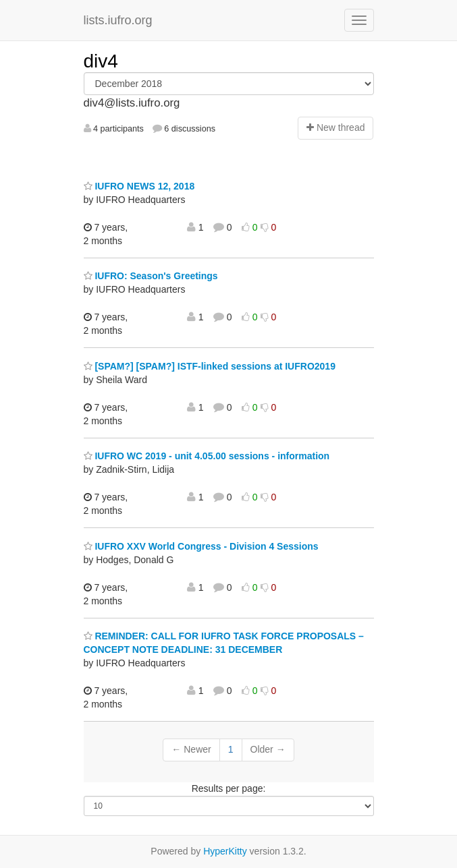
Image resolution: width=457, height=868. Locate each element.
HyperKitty (225, 851)
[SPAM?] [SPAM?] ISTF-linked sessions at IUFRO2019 (210, 366)
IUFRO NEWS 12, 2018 (139, 186)
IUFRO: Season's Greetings (151, 276)
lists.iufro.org (118, 20)
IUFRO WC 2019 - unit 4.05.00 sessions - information (207, 456)
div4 (101, 61)
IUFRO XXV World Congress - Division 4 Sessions (201, 546)
